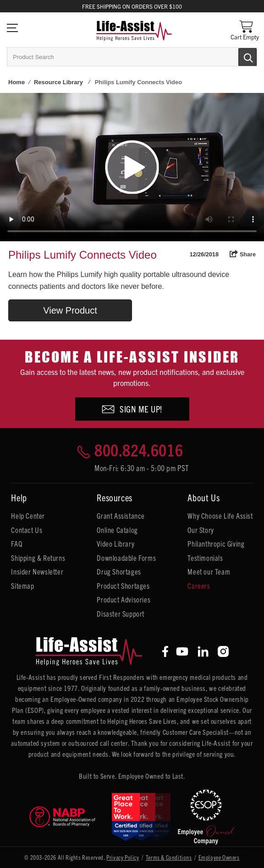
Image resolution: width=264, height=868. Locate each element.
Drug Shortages (119, 571)
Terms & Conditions (169, 857)
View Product (70, 310)
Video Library (115, 543)
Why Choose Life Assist (220, 515)
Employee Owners (219, 857)
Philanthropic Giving (216, 543)
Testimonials (205, 558)
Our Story (201, 530)
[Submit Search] (238, 56)
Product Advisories (124, 599)
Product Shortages (123, 586)
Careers (199, 586)
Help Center (28, 515)
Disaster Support (121, 613)
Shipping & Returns (38, 558)
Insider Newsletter (37, 571)
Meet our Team (209, 571)
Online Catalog (117, 530)
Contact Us (27, 530)
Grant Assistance (121, 515)
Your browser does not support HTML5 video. (132, 167)
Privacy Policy (123, 857)
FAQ (16, 543)
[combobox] (132, 57)
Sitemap (22, 586)
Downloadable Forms (126, 558)
